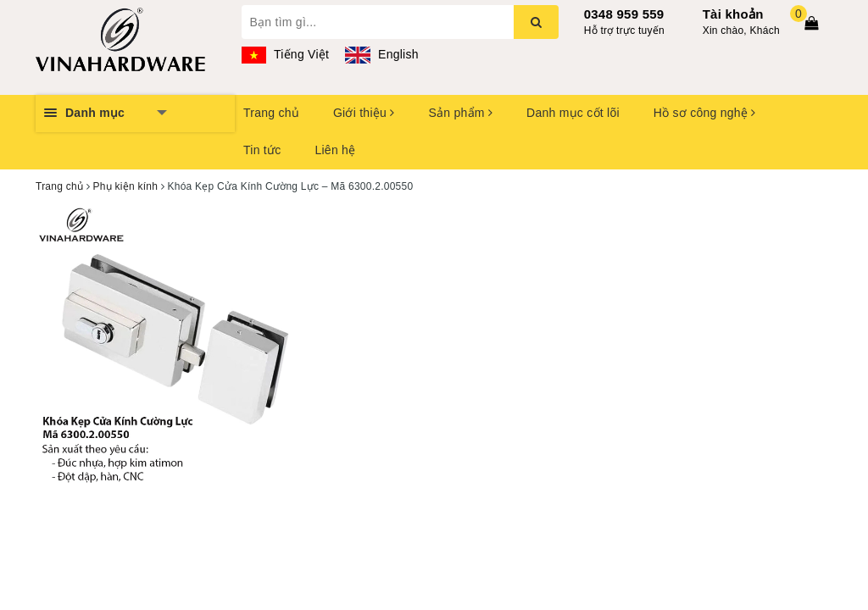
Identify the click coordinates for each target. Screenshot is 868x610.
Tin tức (262, 150)
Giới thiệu (364, 113)
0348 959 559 (624, 14)
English (381, 54)
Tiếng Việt (286, 54)
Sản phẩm (460, 113)
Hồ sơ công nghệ (705, 113)
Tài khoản (733, 14)
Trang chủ (271, 113)
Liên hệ (335, 150)
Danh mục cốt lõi (573, 113)
